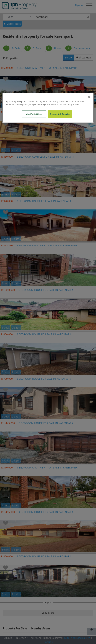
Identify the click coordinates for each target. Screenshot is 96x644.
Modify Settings (34, 114)
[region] (48, 108)
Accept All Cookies (60, 114)
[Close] (89, 97)
